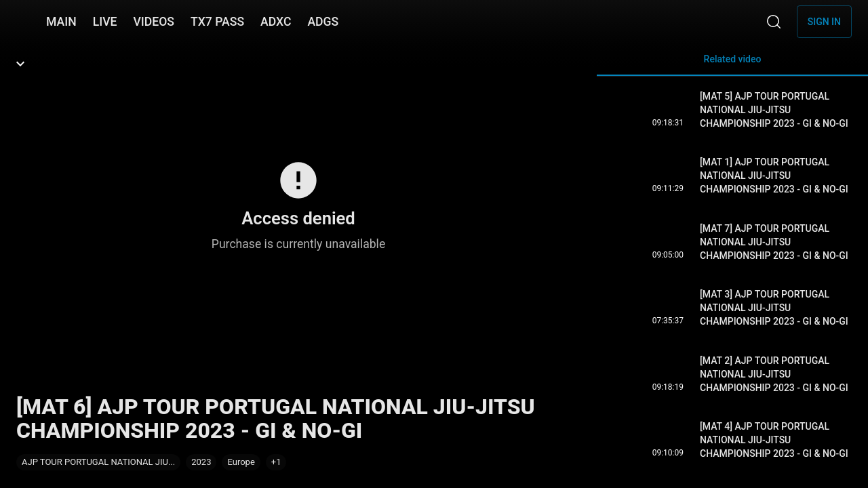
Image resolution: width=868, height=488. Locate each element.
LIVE (105, 22)
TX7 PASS (217, 22)
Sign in (824, 22)
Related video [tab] (732, 65)
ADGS (323, 22)
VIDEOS (154, 22)
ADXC (276, 22)
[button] (276, 462)
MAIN (61, 22)
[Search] (774, 22)
